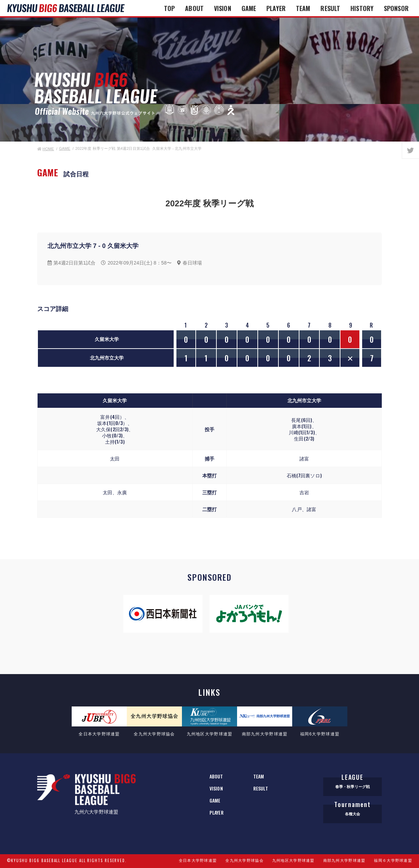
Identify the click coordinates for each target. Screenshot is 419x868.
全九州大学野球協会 (244, 860)
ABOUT (194, 8)
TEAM (303, 8)
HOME (46, 149)
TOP (169, 8)
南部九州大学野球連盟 (344, 860)
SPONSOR (396, 8)
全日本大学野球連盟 (198, 860)
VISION (223, 8)
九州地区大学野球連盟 (293, 860)
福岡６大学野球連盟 (393, 860)
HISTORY (362, 8)
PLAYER (276, 8)
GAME (249, 8)
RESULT (330, 8)
